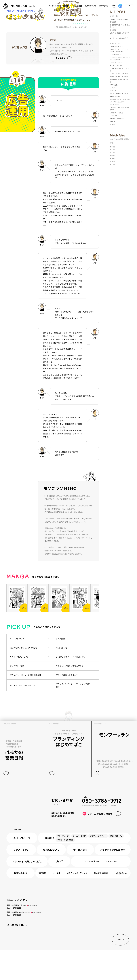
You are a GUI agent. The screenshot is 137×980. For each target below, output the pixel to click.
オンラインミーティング (77, 903)
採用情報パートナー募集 (49, 903)
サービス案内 (77, 6)
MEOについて (62, 677)
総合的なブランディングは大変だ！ (25, 677)
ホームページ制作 (79, 866)
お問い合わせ (104, 6)
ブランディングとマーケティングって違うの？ (73, 715)
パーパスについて (17, 668)
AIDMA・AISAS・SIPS (19, 687)
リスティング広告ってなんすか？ (70, 696)
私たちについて (91, 6)
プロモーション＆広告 (65, 870)
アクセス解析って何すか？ (67, 705)
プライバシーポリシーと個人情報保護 (25, 705)
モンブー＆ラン (54, 6)
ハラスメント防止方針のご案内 (122, 903)
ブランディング (63, 866)
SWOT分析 (60, 668)
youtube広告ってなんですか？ (23, 715)
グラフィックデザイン (98, 866)
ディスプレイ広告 (17, 696)
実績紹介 (66, 6)
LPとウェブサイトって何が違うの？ (71, 687)
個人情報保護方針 (101, 903)
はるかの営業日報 (92, 891)
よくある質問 (112, 891)
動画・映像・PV (116, 866)
